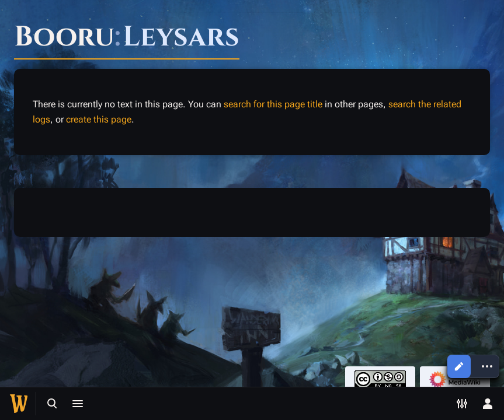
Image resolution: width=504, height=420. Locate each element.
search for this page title (273, 104)
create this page (99, 119)
